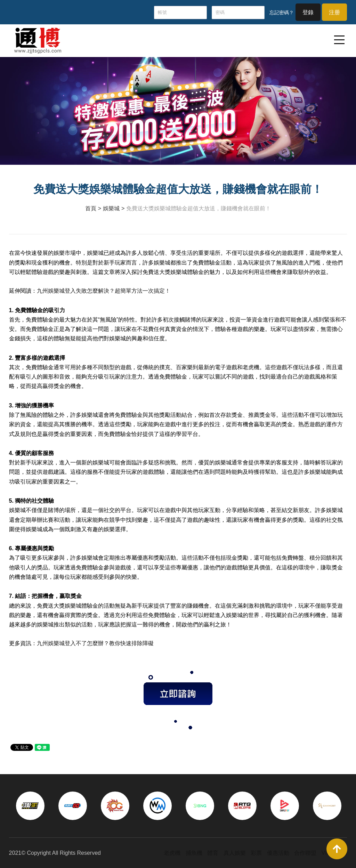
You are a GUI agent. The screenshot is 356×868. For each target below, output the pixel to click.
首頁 (91, 208)
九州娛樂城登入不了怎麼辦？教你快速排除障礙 (95, 643)
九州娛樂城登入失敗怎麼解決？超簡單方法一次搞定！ (104, 291)
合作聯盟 (305, 853)
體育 (213, 853)
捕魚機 (194, 853)
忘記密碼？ (282, 13)
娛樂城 (111, 208)
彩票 (256, 853)
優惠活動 (278, 853)
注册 (334, 12)
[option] (30, 806)
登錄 (308, 12)
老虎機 (172, 853)
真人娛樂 (235, 853)
